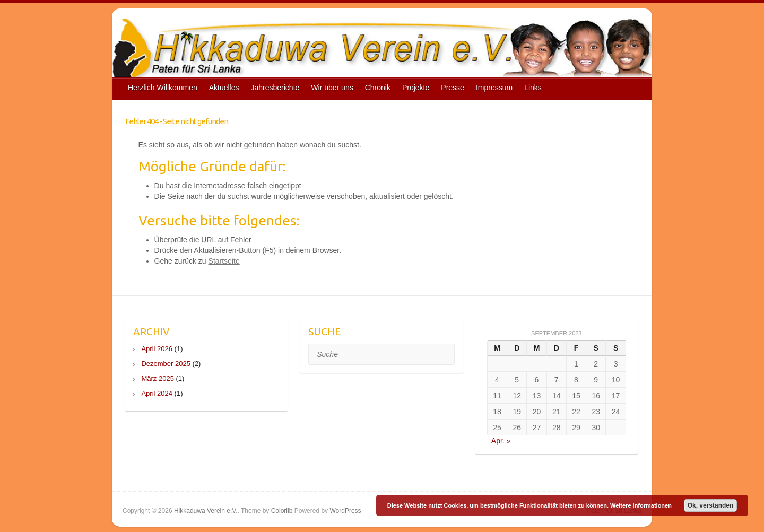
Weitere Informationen (641, 505)
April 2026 (157, 349)
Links (533, 88)
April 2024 (157, 393)
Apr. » (501, 441)
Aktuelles (224, 88)
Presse (453, 88)
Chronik (378, 88)
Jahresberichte (275, 88)
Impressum (494, 88)
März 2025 (157, 378)
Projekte (416, 88)
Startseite (224, 261)
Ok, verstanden (711, 505)
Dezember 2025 (166, 364)
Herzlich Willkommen (163, 88)
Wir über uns (332, 88)
